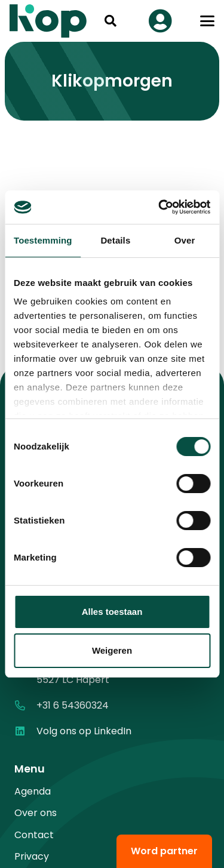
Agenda (33, 791)
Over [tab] (185, 240)
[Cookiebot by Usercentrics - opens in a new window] (159, 207)
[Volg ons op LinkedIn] (25, 731)
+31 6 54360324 (73, 705)
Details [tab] (115, 240)
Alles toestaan (112, 612)
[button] (111, 21)
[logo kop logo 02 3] (48, 21)
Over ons (36, 813)
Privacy (32, 856)
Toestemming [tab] (43, 240)
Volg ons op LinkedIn (84, 731)
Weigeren (112, 650)
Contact (34, 835)
